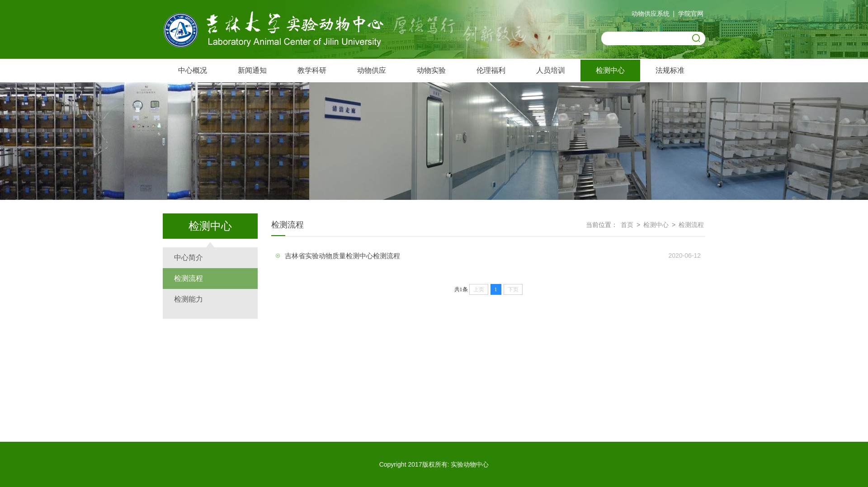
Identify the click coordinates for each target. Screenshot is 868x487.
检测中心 (610, 70)
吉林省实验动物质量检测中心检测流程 (342, 256)
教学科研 (312, 70)
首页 (627, 225)
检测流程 (189, 278)
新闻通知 (252, 70)
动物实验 (431, 70)
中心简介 (189, 258)
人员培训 (551, 70)
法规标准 (670, 70)
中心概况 (193, 70)
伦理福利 (491, 70)
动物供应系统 (651, 14)
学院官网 (691, 14)
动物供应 (372, 70)
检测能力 (189, 299)
